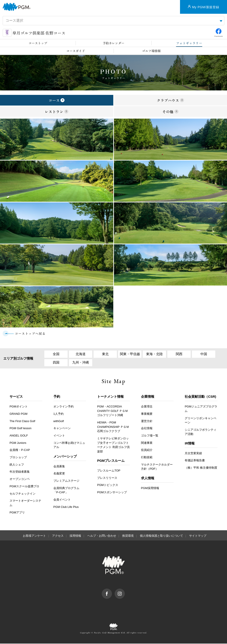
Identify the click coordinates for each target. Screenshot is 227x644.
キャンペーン (62, 429)
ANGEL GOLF (19, 436)
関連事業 (147, 443)
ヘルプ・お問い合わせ (102, 536)
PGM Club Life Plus (66, 507)
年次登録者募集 (20, 472)
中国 (204, 354)
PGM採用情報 (150, 488)
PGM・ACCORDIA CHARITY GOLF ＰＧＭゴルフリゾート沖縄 (113, 411)
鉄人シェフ (17, 465)
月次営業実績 (193, 454)
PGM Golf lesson (21, 429)
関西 (179, 354)
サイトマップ (198, 536)
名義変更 (59, 474)
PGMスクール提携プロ (24, 487)
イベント (59, 436)
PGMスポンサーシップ (112, 493)
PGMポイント (19, 407)
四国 (56, 363)
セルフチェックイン (23, 494)
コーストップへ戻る (30, 333)
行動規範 (147, 458)
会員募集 (59, 467)
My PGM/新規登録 (205, 7)
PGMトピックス (108, 485)
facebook (112, 591)
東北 (105, 354)
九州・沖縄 (81, 363)
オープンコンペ (20, 479)
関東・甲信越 (130, 354)
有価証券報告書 (195, 461)
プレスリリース (107, 478)
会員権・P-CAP (20, 450)
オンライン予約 (64, 407)
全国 (56, 354)
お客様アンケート (34, 536)
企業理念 (147, 407)
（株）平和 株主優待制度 (201, 468)
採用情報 (75, 536)
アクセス (58, 536)
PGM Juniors (18, 443)
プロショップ (18, 458)
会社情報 (147, 429)
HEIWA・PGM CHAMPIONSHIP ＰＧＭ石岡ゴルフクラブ (113, 427)
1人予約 (59, 414)
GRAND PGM (19, 414)
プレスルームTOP (109, 471)
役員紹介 (147, 450)
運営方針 (147, 422)
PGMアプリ (17, 513)
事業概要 (147, 414)
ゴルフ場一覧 (150, 436)
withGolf (59, 422)
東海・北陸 (154, 354)
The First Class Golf (22, 422)
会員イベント (62, 500)
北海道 (81, 354)
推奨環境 (128, 536)
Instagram (125, 591)
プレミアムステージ (66, 481)
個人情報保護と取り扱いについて (161, 536)
